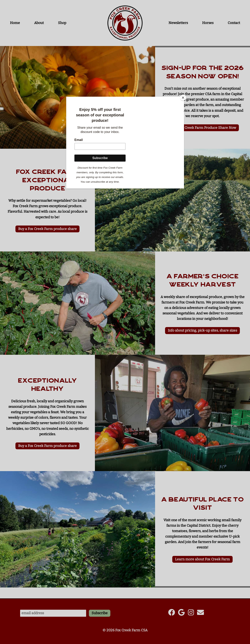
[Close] (183, 98)
